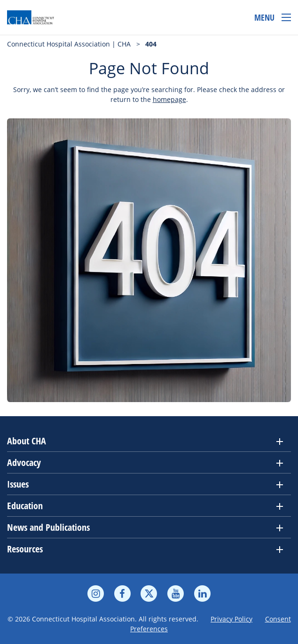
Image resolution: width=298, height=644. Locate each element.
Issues (18, 484)
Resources (25, 549)
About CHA (27, 441)
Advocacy (24, 462)
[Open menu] (273, 17)
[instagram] (96, 594)
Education (25, 506)
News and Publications (48, 527)
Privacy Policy (231, 619)
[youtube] (176, 594)
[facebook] (122, 594)
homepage (169, 99)
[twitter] (149, 594)
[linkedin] (202, 594)
